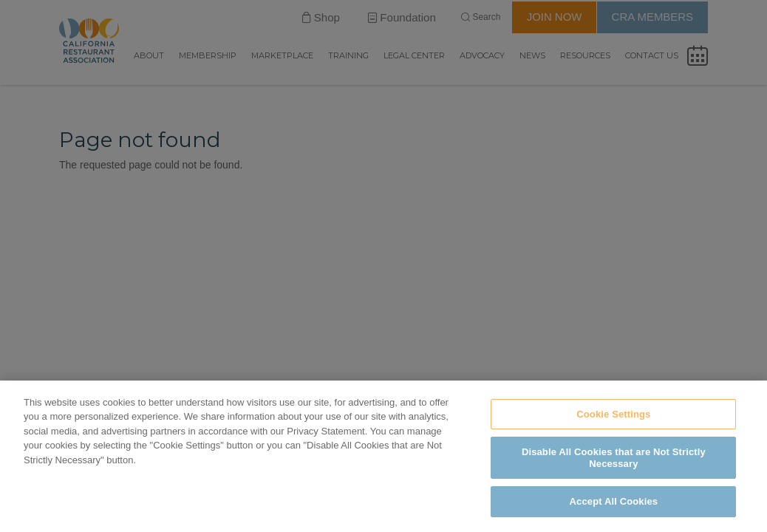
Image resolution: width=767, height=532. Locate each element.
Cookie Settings (613, 414)
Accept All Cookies (614, 501)
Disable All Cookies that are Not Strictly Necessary (614, 458)
